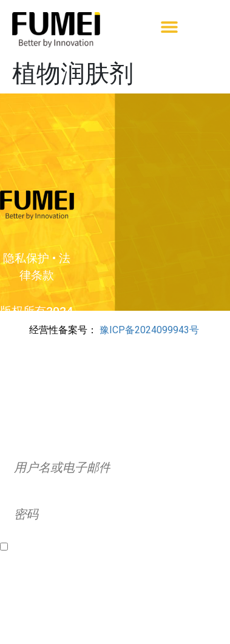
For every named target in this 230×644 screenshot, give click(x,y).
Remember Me (44, 547)
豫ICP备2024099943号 (149, 330)
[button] (169, 26)
